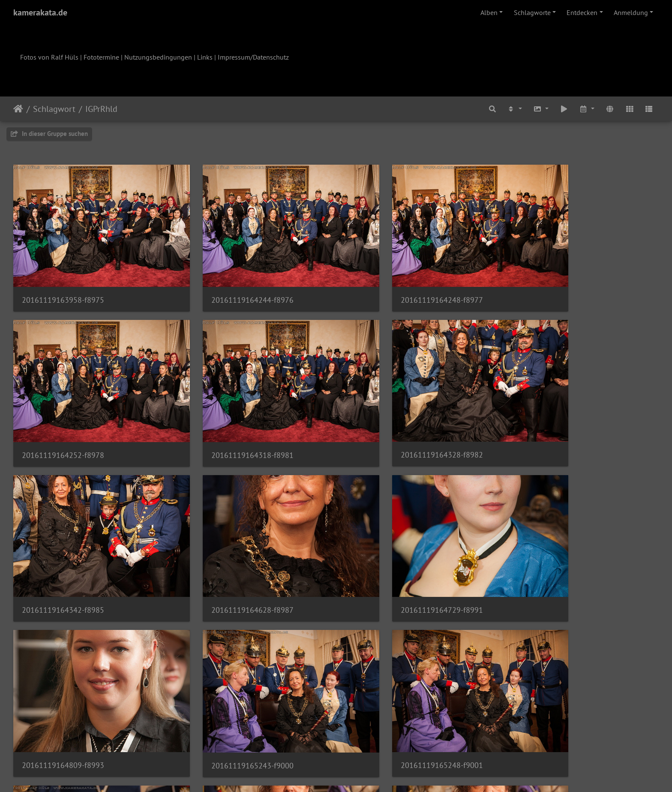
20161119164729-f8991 (63, 559)
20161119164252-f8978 (557, 283)
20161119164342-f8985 (392, 420)
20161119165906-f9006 (392, 697)
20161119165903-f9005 (228, 697)
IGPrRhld (101, 109)
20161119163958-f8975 (63, 283)
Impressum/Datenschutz (253, 57)
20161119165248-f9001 (557, 559)
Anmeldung (631, 12)
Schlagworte (532, 12)
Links (205, 57)
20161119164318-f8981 (63, 421)
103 (421, 741)
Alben (489, 12)
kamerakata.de (40, 12)
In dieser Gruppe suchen (49, 134)
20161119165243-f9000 (392, 559)
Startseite (18, 109)
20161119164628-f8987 (557, 420)
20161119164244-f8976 (228, 283)
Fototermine (101, 57)
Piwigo (354, 774)
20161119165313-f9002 (63, 697)
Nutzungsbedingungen (158, 57)
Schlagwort (54, 109)
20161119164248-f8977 (392, 283)
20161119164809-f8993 (228, 559)
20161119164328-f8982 (228, 420)
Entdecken (582, 12)
